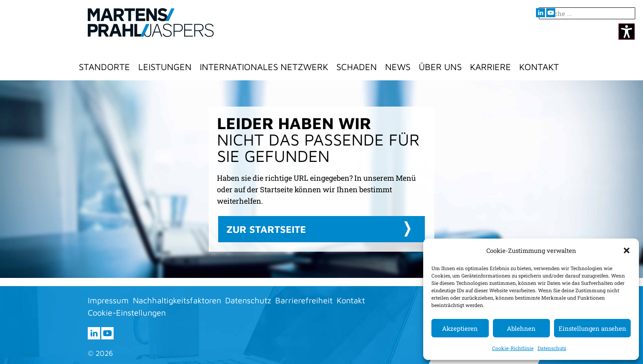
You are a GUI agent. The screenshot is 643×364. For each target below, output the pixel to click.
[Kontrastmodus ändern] (627, 32)
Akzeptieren (460, 328)
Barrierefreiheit (304, 300)
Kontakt (539, 67)
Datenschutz (552, 348)
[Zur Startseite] (151, 23)
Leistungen (165, 67)
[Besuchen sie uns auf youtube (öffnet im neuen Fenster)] (551, 13)
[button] (627, 250)
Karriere (490, 67)
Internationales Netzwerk (264, 67)
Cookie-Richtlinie (513, 348)
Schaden (357, 67)
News (398, 67)
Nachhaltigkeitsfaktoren (177, 300)
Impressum (108, 300)
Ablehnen (521, 328)
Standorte (104, 67)
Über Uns (440, 67)
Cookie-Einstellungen (127, 313)
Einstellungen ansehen (592, 328)
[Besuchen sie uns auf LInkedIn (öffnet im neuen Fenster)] (540, 13)
